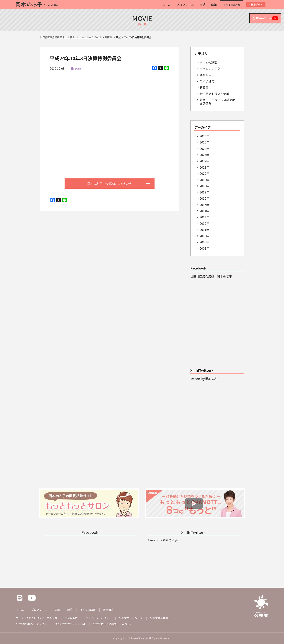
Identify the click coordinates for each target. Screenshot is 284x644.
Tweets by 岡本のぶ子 (205, 379)
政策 (214, 5)
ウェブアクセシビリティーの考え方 (37, 618)
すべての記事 (231, 5)
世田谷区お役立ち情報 (214, 94)
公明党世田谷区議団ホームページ (113, 624)
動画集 (78, 69)
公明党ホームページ (131, 618)
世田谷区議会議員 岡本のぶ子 (211, 276)
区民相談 (254, 5)
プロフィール (185, 5)
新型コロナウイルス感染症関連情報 (217, 102)
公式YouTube (265, 18)
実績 (203, 5)
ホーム (166, 5)
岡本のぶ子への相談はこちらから (110, 183)
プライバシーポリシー (98, 618)
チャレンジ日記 (210, 69)
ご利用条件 (71, 618)
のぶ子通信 (207, 81)
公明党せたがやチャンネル (70, 624)
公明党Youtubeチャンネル (31, 624)
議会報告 (206, 75)
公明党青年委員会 (160, 618)
